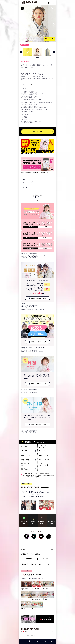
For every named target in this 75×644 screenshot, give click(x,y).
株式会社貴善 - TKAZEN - (37, 578)
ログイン (41, 564)
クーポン (46, 559)
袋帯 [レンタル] (25, 460)
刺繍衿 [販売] (24, 451)
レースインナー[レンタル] (43, 447)
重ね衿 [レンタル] (43, 451)
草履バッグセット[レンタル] (25, 464)
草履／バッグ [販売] (44, 460)
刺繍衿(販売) (25, 45)
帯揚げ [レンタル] (43, 455)
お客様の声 (29, 559)
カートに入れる (37, 132)
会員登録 (33, 564)
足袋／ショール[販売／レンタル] (25, 469)
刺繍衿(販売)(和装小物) (31, 475)
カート (50, 564)
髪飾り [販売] (24, 447)
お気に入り (25, 564)
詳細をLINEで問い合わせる (39, 298)
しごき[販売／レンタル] (43, 464)
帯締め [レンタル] (25, 455)
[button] (54, 24)
